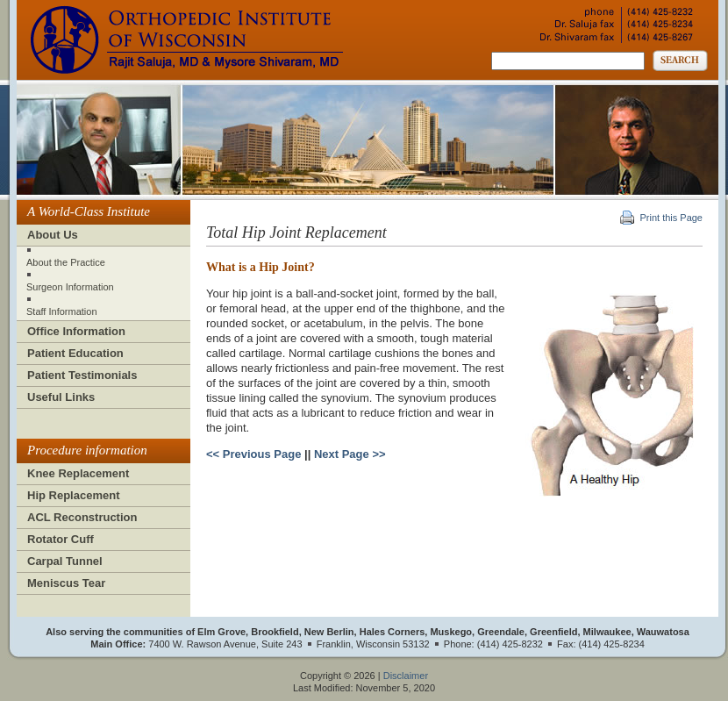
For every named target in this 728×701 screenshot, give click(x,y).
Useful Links (61, 397)
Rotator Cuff (61, 539)
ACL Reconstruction (82, 517)
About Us (53, 235)
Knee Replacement (78, 473)
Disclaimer (406, 676)
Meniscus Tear (66, 583)
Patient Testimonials (82, 375)
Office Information (76, 331)
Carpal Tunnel (65, 561)
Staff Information (62, 311)
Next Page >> (350, 454)
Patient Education (75, 353)
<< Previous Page (253, 454)
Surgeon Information (70, 287)
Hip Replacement (73, 495)
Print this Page (671, 218)
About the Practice (66, 262)
